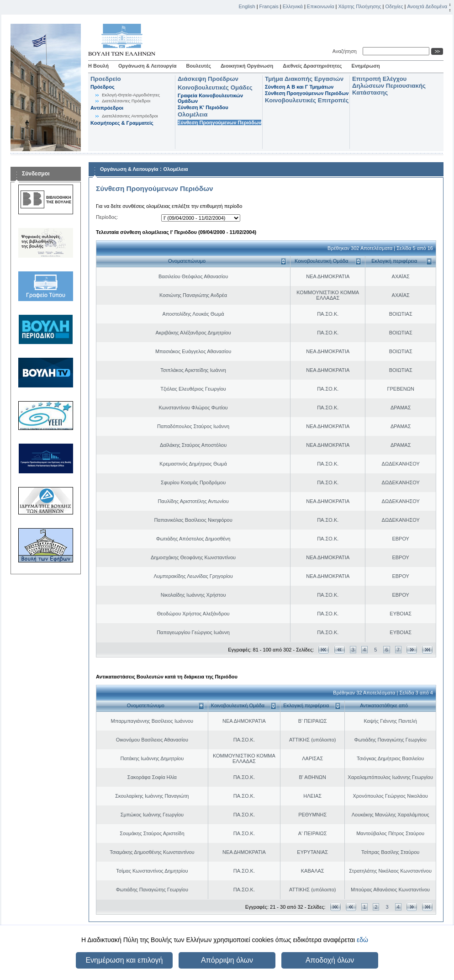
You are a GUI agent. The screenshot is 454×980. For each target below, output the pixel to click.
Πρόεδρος (103, 87)
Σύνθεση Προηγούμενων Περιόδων (219, 122)
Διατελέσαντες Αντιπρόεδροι (130, 116)
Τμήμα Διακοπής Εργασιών (304, 79)
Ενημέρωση (366, 66)
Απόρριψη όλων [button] (227, 960)
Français (269, 6)
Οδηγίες (394, 6)
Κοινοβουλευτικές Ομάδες (215, 87)
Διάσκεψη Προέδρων (208, 79)
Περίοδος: (107, 217)
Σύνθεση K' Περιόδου (203, 107)
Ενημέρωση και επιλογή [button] (124, 960)
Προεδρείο (106, 79)
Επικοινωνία (321, 6)
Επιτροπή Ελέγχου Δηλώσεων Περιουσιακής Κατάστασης (389, 86)
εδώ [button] (362, 940)
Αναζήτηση (346, 51)
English (247, 6)
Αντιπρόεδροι (107, 108)
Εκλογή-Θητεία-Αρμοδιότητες (131, 95)
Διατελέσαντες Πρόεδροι (126, 101)
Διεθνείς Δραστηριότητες (312, 66)
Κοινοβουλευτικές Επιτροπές (307, 100)
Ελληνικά (293, 6)
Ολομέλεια (193, 114)
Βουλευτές (199, 66)
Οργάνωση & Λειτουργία (148, 66)
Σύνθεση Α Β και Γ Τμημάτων (299, 87)
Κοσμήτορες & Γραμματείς (122, 123)
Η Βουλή (98, 66)
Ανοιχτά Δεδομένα (427, 6)
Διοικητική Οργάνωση (247, 66)
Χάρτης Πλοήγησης (360, 6)
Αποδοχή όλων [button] (330, 960)
